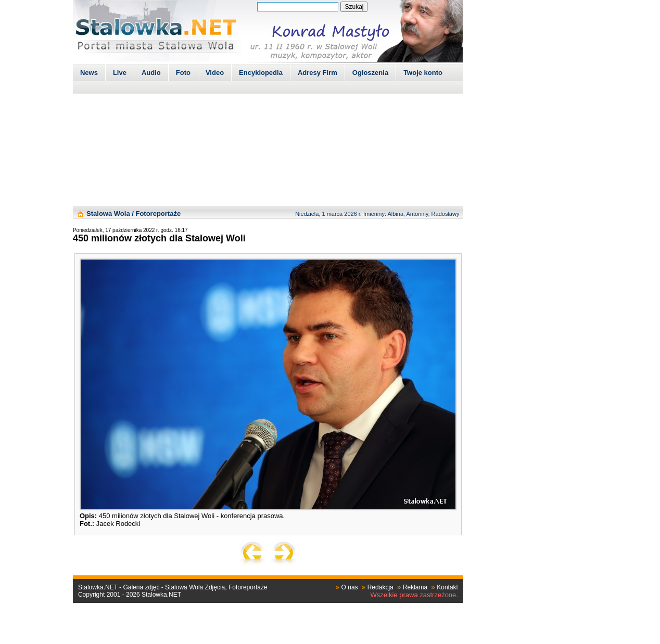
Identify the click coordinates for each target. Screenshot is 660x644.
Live (120, 73)
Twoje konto (423, 73)
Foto (183, 73)
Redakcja (380, 587)
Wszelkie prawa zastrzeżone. (414, 595)
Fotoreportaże (158, 214)
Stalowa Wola (108, 214)
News (89, 73)
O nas (350, 587)
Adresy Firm (318, 73)
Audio (151, 73)
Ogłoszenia (370, 73)
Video (215, 73)
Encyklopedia (261, 73)
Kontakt (447, 587)
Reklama (415, 587)
